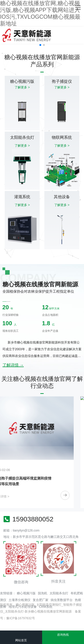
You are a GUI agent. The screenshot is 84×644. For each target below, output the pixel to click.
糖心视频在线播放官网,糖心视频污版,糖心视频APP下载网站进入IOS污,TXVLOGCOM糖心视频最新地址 (40, 13)
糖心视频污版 (26, 593)
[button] (40, 45)
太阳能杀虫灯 (59, 593)
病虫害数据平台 (62, 600)
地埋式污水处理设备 (23, 607)
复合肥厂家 (41, 600)
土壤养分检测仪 (19, 600)
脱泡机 (43, 593)
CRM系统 (46, 607)
